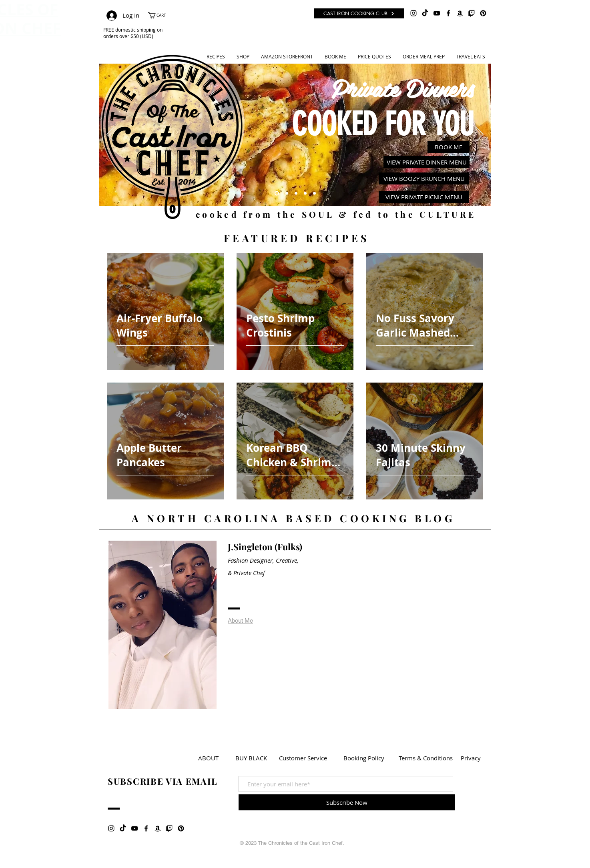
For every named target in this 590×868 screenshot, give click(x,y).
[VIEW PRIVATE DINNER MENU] (426, 162)
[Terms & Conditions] (426, 758)
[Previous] (110, 135)
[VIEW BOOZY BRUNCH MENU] (424, 178)
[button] (161, 15)
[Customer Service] (303, 758)
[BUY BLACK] (251, 758)
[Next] (480, 135)
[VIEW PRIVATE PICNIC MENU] (424, 197)
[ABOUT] (208, 758)
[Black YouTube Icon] (437, 13)
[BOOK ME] (449, 147)
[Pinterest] (483, 13)
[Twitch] (472, 13)
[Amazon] (460, 13)
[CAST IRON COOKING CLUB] (359, 13)
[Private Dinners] (277, 193)
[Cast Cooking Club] (314, 193)
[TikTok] (425, 13)
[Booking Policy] (364, 758)
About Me (240, 620)
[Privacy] (471, 758)
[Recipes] (287, 193)
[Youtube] (296, 193)
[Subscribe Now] (347, 802)
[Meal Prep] (305, 193)
